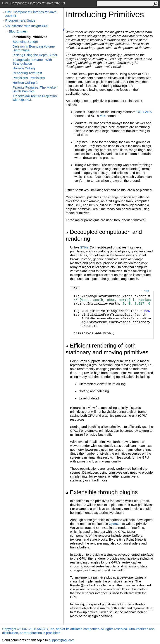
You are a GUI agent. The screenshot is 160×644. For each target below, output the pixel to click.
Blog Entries (18, 31)
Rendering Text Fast (27, 73)
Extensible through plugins (102, 492)
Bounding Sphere (25, 42)
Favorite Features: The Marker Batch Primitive (35, 89)
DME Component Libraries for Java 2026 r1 (31, 14)
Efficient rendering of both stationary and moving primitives (107, 349)
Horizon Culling (24, 68)
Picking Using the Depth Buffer (35, 55)
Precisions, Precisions (29, 78)
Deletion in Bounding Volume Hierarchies (34, 48)
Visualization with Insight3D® (26, 26)
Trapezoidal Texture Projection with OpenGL (35, 98)
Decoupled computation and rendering (104, 235)
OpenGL (115, 524)
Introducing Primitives (30, 37)
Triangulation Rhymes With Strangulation (32, 62)
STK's (84, 247)
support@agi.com (62, 640)
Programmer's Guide (20, 20)
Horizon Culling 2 (25, 83)
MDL (103, 116)
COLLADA (144, 112)
